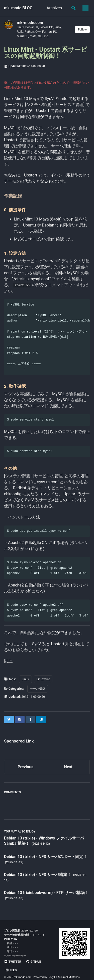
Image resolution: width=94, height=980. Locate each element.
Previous (25, 767)
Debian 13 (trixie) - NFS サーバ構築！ (38, 875)
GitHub (33, 963)
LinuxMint (43, 679)
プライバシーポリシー (16, 957)
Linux (25, 679)
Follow (82, 29)
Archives (54, 8)
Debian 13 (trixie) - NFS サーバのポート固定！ (46, 857)
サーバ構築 (38, 689)
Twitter (13, 963)
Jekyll (51, 970)
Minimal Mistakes (69, 970)
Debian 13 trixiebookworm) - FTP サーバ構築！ (46, 893)
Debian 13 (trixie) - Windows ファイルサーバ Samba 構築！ (44, 841)
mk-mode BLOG (18, 8)
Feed (52, 963)
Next (68, 767)
